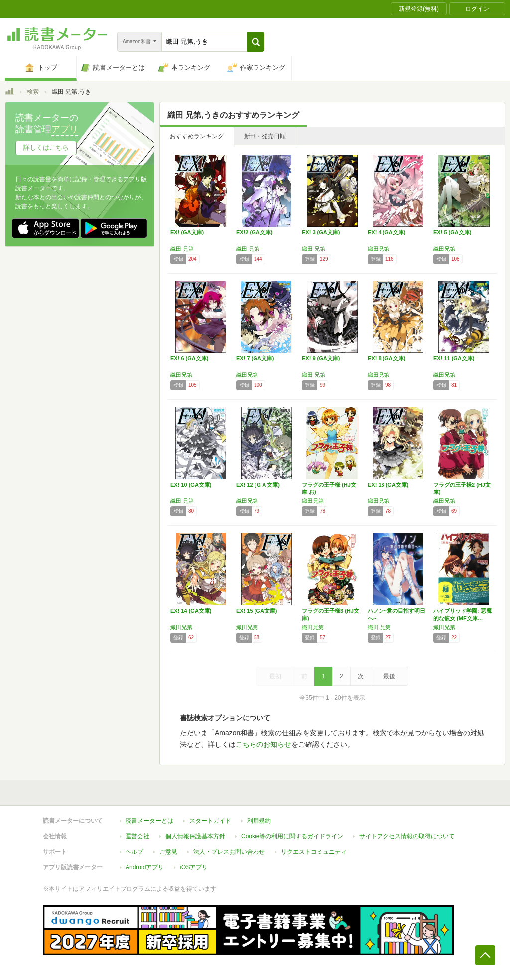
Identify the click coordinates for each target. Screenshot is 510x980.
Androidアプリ (145, 867)
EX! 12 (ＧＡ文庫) (258, 485)
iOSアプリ (194, 867)
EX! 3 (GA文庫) (321, 232)
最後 (389, 676)
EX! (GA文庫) (187, 232)
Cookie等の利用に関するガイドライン (292, 836)
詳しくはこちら (46, 147)
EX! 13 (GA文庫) (388, 485)
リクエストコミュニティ (314, 852)
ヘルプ (134, 852)
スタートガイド (210, 821)
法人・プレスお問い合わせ (229, 852)
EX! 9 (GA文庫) (321, 358)
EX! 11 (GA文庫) (454, 358)
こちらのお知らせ (263, 744)
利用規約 (259, 821)
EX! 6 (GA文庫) (189, 358)
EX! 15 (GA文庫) (257, 611)
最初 (275, 676)
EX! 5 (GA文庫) (452, 232)
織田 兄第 (182, 249)
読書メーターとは (149, 821)
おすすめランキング (197, 136)
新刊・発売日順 (265, 136)
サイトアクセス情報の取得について (407, 836)
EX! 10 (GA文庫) (191, 485)
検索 (33, 92)
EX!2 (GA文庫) (254, 232)
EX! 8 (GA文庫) (386, 358)
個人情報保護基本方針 (195, 836)
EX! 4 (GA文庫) (386, 232)
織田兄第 (379, 249)
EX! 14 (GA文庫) (191, 611)
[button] (256, 42)
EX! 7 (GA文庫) (255, 358)
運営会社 (137, 836)
